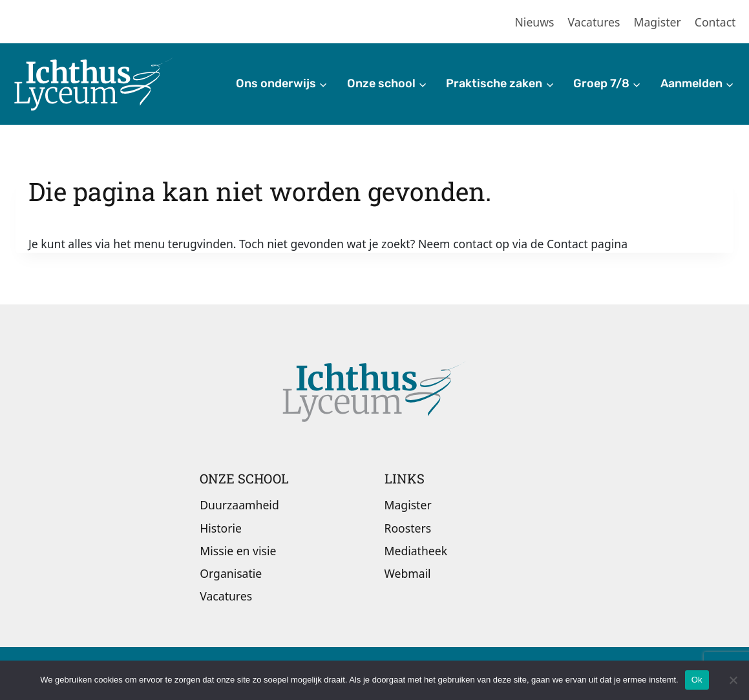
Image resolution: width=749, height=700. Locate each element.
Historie (221, 528)
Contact (715, 22)
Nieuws (535, 22)
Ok (697, 680)
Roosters (408, 528)
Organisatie (231, 573)
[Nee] (733, 680)
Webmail (408, 573)
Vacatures (594, 22)
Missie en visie (238, 551)
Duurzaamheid (239, 505)
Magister (658, 22)
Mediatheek (416, 551)
